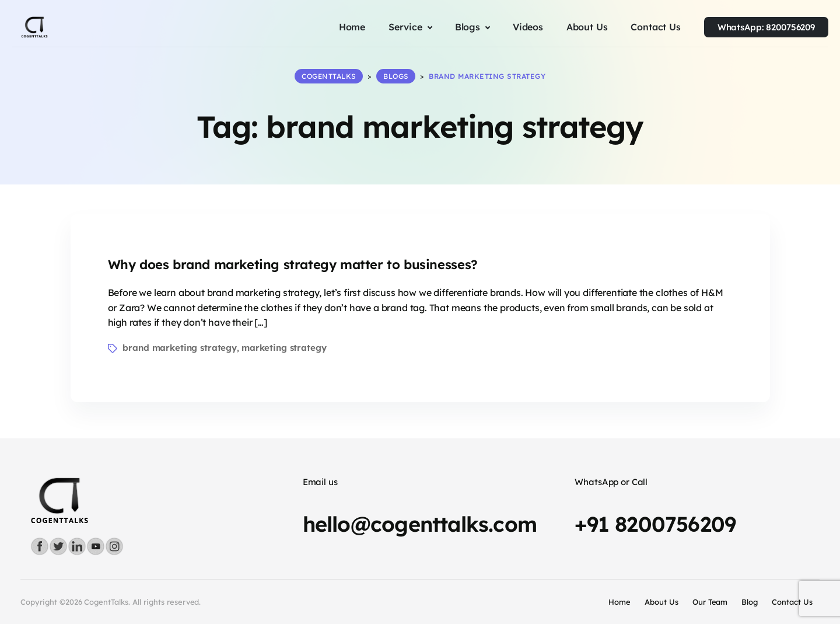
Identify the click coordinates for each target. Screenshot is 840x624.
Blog (750, 602)
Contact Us (792, 602)
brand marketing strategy (180, 348)
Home (619, 602)
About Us (661, 602)
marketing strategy (284, 348)
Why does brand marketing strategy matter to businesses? (293, 264)
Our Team (710, 602)
